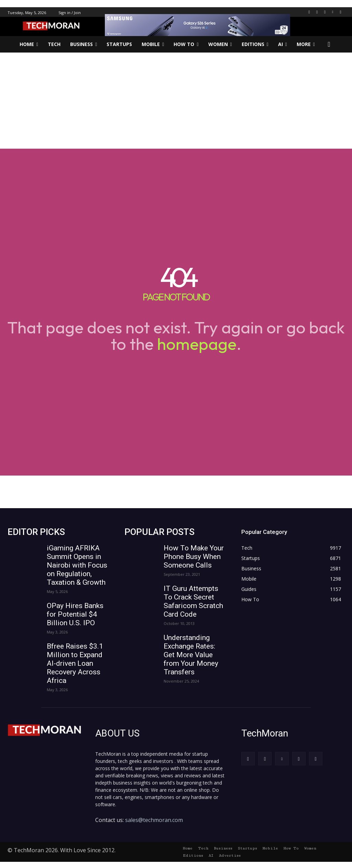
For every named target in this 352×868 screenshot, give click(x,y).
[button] (329, 44)
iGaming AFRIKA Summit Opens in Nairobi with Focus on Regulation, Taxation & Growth (77, 565)
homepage (197, 344)
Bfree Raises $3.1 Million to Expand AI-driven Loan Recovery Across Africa (75, 663)
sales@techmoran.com (154, 819)
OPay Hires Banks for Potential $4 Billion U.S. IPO (75, 614)
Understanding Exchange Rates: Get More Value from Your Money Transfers (191, 655)
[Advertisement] (176, 101)
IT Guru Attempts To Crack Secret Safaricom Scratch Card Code (193, 601)
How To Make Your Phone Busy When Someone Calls (194, 557)
